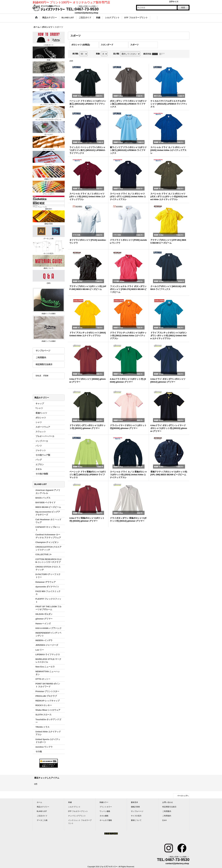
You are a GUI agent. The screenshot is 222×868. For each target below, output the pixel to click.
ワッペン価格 (105, 811)
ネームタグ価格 (106, 820)
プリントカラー (106, 807)
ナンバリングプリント (77, 816)
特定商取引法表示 (44, 364)
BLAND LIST (42, 811)
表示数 (76, 54)
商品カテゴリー (43, 807)
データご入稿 (42, 820)
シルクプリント (74, 807)
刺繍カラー (104, 802)
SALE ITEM (42, 376)
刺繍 (70, 802)
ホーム (39, 802)
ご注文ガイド (42, 816)
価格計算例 (135, 807)
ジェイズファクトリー (109, 867)
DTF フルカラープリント (78, 811)
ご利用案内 (41, 358)
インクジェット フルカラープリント (80, 822)
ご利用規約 (167, 816)
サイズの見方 (136, 816)
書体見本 (134, 802)
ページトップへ (183, 796)
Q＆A (164, 820)
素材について (136, 820)
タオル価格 (104, 816)
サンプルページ (43, 351)
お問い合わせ (168, 802)
